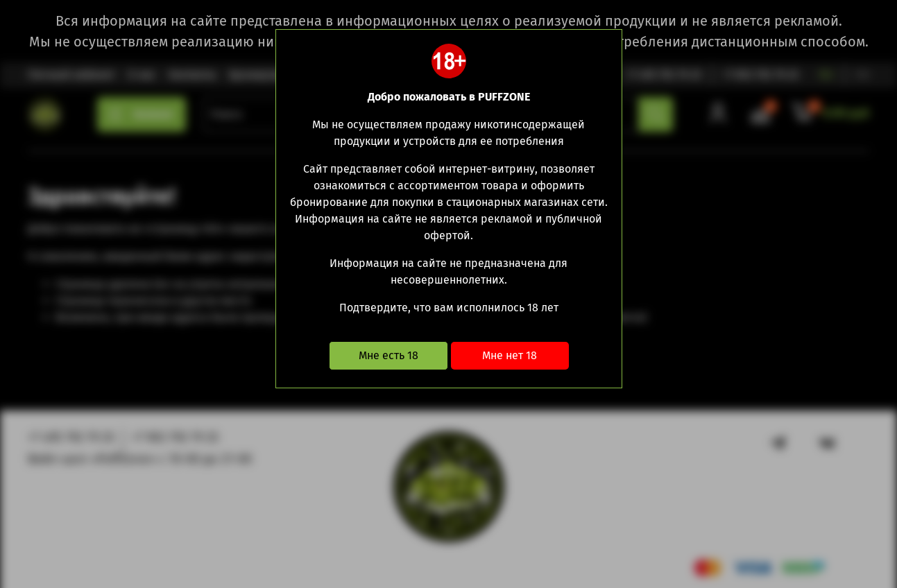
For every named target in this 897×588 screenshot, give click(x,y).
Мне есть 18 (388, 355)
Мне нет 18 (510, 355)
